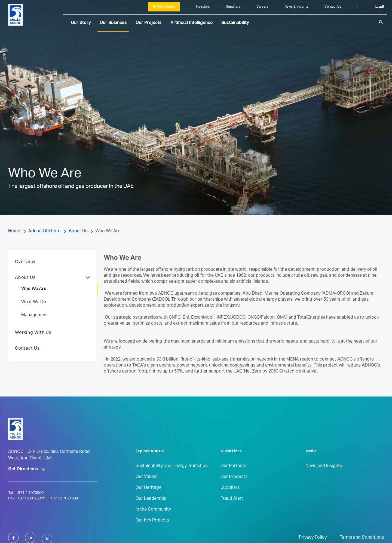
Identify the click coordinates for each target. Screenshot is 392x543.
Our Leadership (151, 511)
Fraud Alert (232, 511)
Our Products (234, 489)
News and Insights (324, 478)
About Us (78, 231)
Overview (25, 274)
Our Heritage (148, 500)
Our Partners (233, 478)
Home (14, 231)
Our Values (146, 489)
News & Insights (296, 7)
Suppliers (233, 7)
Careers (262, 7)
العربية (379, 7)
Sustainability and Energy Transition (172, 478)
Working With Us (33, 345)
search (381, 22)
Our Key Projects (152, 533)
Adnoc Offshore (44, 231)
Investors (203, 7)
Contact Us (333, 7)
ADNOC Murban (164, 7)
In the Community (153, 522)
